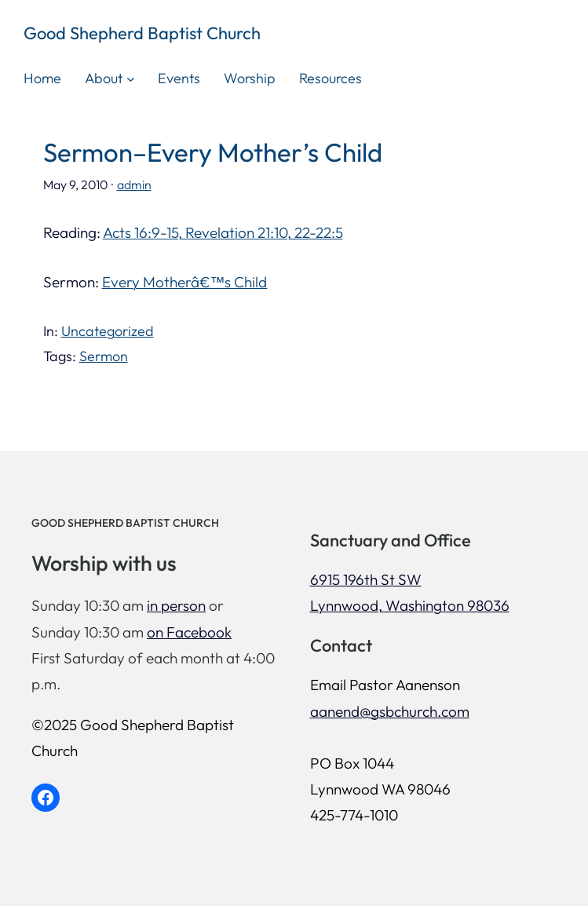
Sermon (104, 356)
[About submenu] (131, 78)
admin (134, 184)
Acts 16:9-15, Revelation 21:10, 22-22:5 (223, 232)
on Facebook (189, 632)
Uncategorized (108, 331)
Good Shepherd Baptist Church (142, 33)
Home (42, 78)
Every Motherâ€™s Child (185, 282)
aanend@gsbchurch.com (390, 711)
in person (176, 605)
